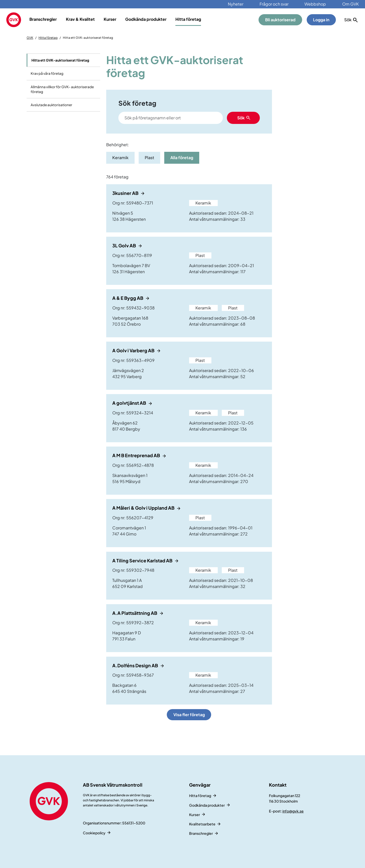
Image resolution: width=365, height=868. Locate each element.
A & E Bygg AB (128, 298)
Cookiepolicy (94, 833)
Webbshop (315, 4)
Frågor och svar (274, 4)
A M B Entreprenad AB (136, 455)
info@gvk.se (293, 811)
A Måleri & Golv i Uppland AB (144, 508)
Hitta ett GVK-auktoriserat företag (60, 60)
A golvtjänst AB (130, 403)
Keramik (120, 158)
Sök (241, 118)
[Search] (171, 118)
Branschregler (43, 19)
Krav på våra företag (47, 73)
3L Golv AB (124, 245)
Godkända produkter (146, 19)
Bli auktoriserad (280, 20)
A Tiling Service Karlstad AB (143, 560)
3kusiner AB (126, 193)
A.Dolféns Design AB (135, 665)
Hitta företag (188, 19)
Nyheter (236, 4)
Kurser (110, 19)
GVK (30, 38)
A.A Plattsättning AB (135, 613)
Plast (149, 158)
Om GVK (350, 4)
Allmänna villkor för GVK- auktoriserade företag (62, 89)
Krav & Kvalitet (80, 19)
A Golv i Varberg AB (134, 350)
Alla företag (182, 158)
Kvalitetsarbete (202, 824)
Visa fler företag (189, 715)
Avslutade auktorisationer (51, 105)
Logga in (321, 20)
